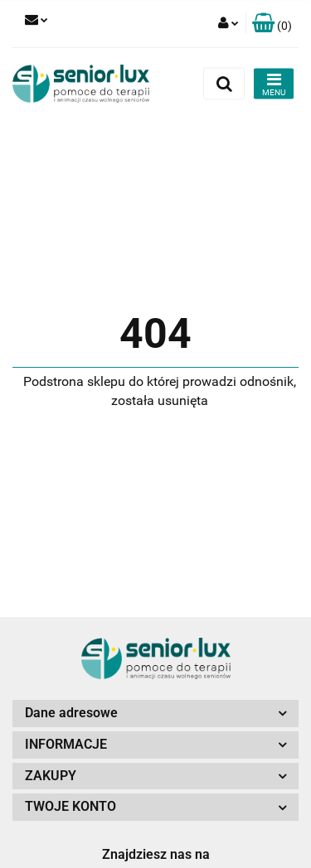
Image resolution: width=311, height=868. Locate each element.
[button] (272, 24)
